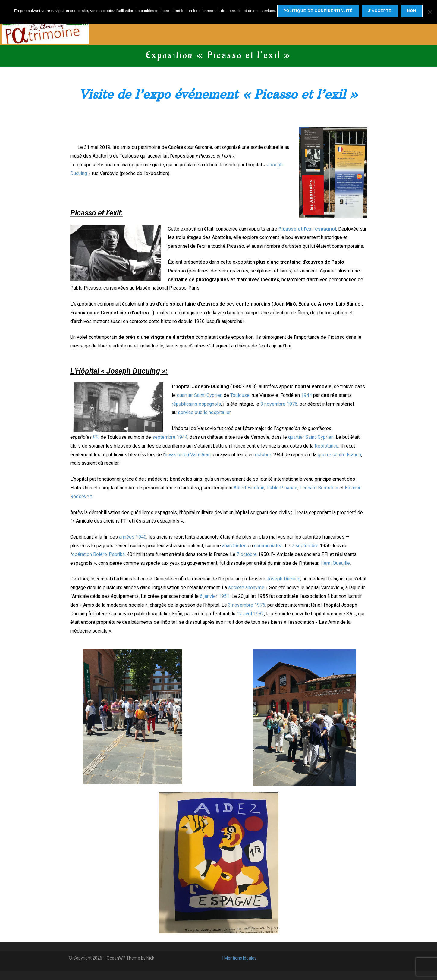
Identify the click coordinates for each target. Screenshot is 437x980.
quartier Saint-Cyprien (200, 395)
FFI (96, 437)
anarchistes (234, 546)
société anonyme (246, 587)
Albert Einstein (249, 488)
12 (239, 614)
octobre (263, 455)
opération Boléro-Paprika (98, 554)
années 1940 (133, 537)
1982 (259, 614)
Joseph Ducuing (283, 579)
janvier (211, 596)
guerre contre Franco (339, 455)
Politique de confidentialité (318, 11)
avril (248, 614)
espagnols (210, 404)
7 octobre (247, 554)
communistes (268, 546)
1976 (292, 404)
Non (412, 11)
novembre (275, 404)
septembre (164, 437)
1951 (224, 596)
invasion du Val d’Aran (188, 455)
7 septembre (305, 546)
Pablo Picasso (282, 488)
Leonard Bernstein (319, 488)
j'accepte (380, 11)
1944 (307, 395)
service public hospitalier (204, 412)
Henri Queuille (335, 563)
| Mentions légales (239, 958)
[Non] (429, 12)
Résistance (327, 446)
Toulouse (240, 395)
